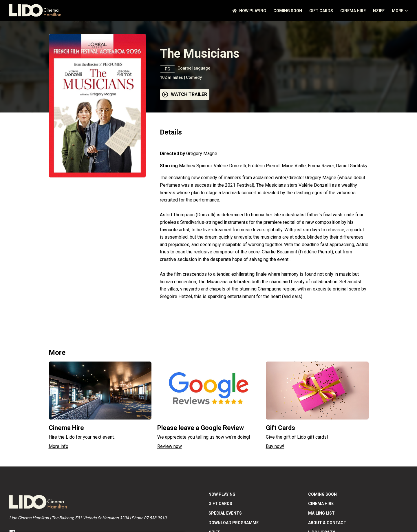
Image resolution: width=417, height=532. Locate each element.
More (400, 11)
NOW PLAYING (249, 11)
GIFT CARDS (321, 11)
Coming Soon (288, 11)
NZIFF (379, 11)
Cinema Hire (353, 11)
